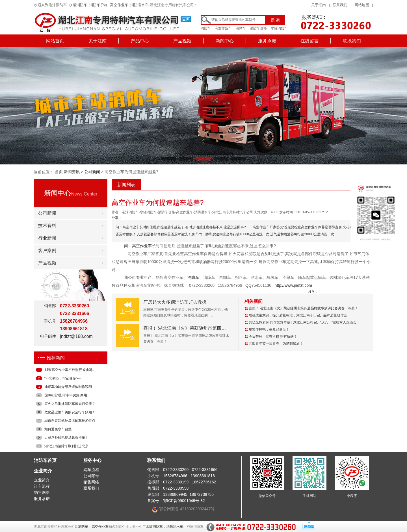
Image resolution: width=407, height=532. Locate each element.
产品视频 (182, 41)
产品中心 (140, 41)
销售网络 (42, 492)
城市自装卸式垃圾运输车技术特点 (70, 421)
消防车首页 (45, 460)
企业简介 (43, 471)
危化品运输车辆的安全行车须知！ (70, 412)
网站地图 (362, 5)
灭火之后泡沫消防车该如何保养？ (70, 404)
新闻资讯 (72, 172)
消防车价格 (258, 28)
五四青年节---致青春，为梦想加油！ (276, 344)
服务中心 (92, 460)
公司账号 (91, 476)
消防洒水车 (175, 527)
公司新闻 (92, 172)
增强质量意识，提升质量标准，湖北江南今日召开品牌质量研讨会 (298, 315)
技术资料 (47, 226)
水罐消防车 (279, 28)
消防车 (206, 28)
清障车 (241, 28)
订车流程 (42, 486)
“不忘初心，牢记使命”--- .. (64, 378)
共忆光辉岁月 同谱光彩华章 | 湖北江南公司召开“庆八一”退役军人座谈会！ (304, 322)
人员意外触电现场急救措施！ (66, 438)
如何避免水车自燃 (58, 429)
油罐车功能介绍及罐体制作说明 (68, 387)
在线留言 (309, 41)
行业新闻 (47, 238)
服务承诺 (267, 41)
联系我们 (340, 5)
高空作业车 (223, 28)
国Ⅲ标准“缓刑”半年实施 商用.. (67, 395)
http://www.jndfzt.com (293, 285)
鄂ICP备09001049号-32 (184, 501)
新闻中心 (225, 41)
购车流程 (91, 470)
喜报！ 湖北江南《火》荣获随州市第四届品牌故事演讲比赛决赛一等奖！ (216, 328)
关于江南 (319, 5)
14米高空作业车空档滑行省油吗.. (69, 370)
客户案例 (47, 250)
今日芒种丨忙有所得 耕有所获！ (273, 336)
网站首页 (55, 41)
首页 (59, 172)
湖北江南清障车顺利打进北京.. (67, 446)
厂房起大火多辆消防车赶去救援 (175, 302)
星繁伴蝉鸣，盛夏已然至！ (269, 329)
